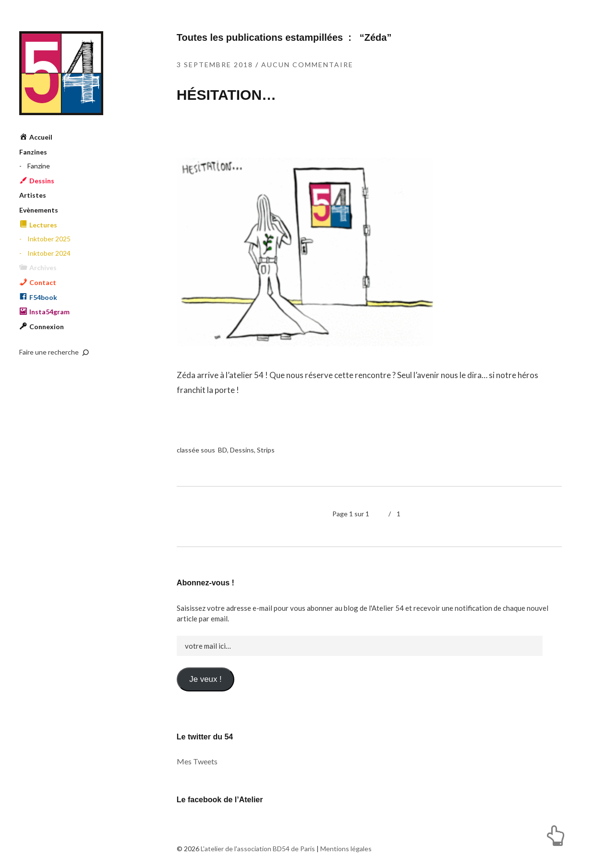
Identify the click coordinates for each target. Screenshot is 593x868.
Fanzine (39, 166)
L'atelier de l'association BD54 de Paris (61, 73)
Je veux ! (205, 679)
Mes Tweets (197, 761)
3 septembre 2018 (215, 65)
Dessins (242, 450)
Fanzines (33, 152)
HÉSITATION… (226, 95)
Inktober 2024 (49, 253)
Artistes (33, 195)
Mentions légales (346, 849)
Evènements (39, 210)
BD (223, 450)
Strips (266, 450)
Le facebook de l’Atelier (220, 800)
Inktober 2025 (49, 239)
